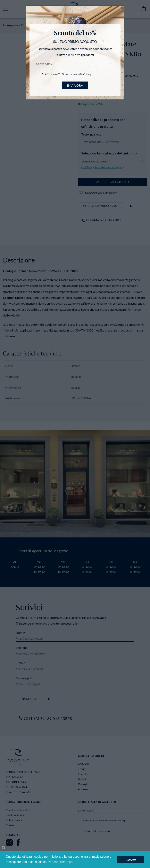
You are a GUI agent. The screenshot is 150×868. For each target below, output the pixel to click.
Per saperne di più (61, 862)
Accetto (131, 860)
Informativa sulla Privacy (77, 74)
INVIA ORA (75, 85)
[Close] (122, 8)
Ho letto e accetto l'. (66, 74)
